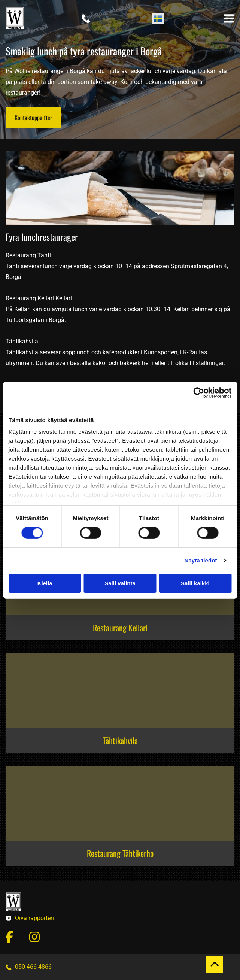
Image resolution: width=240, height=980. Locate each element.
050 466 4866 (33, 967)
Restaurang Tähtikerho (120, 853)
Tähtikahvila (120, 740)
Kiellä (45, 583)
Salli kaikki (195, 583)
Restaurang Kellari (120, 628)
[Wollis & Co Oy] (120, 691)
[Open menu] (229, 18)
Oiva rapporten (34, 918)
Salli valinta (120, 583)
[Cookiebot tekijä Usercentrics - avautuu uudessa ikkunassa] (199, 392)
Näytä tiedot (201, 560)
